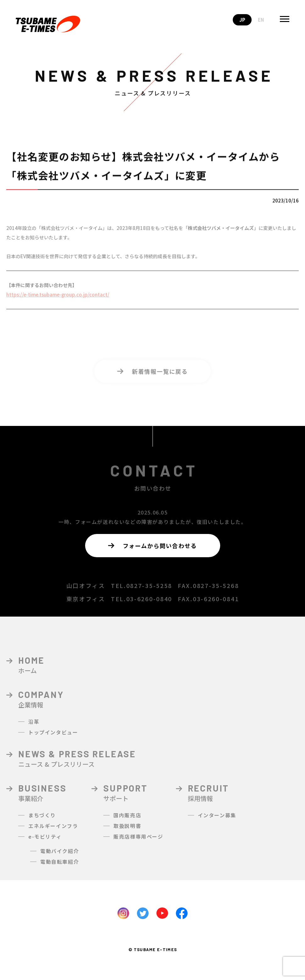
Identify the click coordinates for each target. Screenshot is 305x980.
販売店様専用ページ (138, 841)
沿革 (34, 726)
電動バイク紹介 (60, 856)
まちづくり (42, 820)
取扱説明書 (127, 830)
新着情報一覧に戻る (152, 376)
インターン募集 (217, 820)
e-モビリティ (45, 841)
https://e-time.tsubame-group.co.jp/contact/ (58, 299)
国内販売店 (127, 820)
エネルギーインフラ (53, 830)
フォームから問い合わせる (152, 546)
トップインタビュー (53, 737)
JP (242, 20)
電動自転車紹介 (60, 866)
